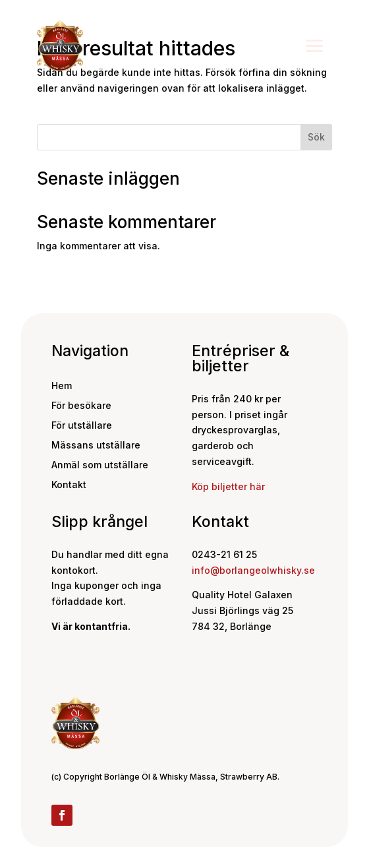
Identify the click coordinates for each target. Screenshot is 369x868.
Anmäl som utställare (100, 465)
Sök (316, 137)
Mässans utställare (96, 446)
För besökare (81, 406)
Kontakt (69, 485)
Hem (62, 386)
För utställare (82, 426)
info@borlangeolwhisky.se (253, 570)
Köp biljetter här (228, 486)
